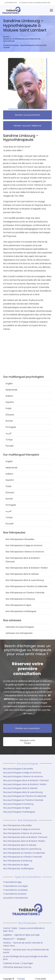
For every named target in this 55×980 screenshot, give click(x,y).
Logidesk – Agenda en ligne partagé (21, 935)
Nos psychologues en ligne (17, 808)
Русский (9, 446)
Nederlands (11, 390)
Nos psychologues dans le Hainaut (20, 788)
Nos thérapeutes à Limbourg (20, 599)
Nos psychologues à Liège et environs (22, 773)
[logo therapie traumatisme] (12, 10)
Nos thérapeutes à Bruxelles (20, 539)
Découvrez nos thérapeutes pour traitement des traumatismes (22, 40)
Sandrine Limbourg (16, 339)
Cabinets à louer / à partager (18, 963)
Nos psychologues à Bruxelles (18, 769)
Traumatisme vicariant (15, 894)
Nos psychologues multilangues (19, 812)
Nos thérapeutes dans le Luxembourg (25, 580)
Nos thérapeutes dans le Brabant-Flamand (23, 560)
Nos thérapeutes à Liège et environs (24, 545)
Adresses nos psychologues (20, 627)
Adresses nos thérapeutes (19, 633)
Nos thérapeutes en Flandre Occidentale (26, 586)
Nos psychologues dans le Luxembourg (23, 792)
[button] (51, 10)
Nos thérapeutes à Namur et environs (25, 552)
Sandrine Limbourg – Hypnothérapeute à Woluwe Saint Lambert (25, 46)
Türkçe (9, 440)
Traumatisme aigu (12, 882)
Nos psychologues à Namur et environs (23, 776)
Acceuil (6, 37)
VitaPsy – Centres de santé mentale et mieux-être (23, 944)
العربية (8, 433)
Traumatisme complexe (15, 890)
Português (11, 427)
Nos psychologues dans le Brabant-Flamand (26, 780)
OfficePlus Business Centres (17, 967)
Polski (8, 408)
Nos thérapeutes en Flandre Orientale (25, 593)
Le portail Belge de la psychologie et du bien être (25, 958)
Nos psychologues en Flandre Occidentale (25, 796)
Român (9, 421)
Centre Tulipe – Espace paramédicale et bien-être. (24, 930)
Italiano (9, 396)
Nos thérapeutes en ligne (18, 605)
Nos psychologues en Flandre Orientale (23, 800)
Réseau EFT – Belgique (14, 939)
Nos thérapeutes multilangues (21, 611)
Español (10, 402)
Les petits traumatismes (15, 898)
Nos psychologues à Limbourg (18, 804)
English (9, 384)
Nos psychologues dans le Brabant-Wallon (25, 784)
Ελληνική (10, 415)
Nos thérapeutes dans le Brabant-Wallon (27, 568)
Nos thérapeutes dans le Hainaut (22, 574)
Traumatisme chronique (15, 886)
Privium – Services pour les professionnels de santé (26, 951)
